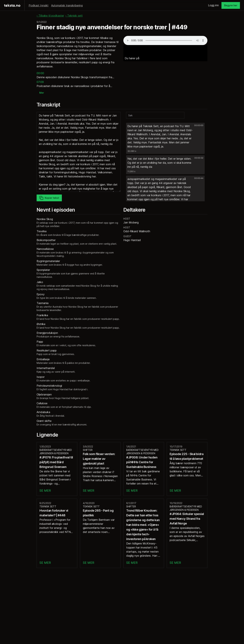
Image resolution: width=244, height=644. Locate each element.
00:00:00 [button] (199, 125)
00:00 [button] (40, 73)
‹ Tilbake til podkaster (50, 16)
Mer (42, 93)
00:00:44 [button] (199, 178)
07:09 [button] (40, 82)
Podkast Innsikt (39, 5)
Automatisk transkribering (67, 5)
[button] (165, 138)
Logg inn (213, 5)
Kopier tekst (49, 198)
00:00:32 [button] (199, 158)
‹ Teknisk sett (74, 16)
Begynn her (231, 5)
